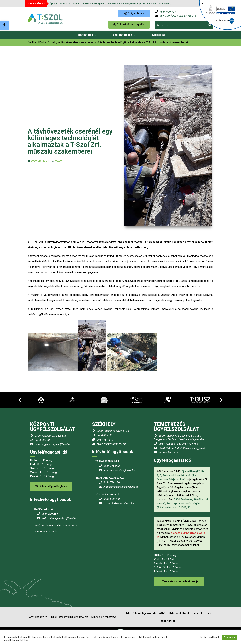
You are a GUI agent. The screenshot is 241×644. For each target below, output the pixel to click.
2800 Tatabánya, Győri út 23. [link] (113, 431)
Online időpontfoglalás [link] (51, 486)
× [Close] (203, 3)
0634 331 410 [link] (105, 440)
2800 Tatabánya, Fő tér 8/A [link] (50, 436)
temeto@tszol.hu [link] (169, 453)
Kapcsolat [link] (158, 35)
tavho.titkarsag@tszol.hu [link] (111, 444)
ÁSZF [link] (163, 613)
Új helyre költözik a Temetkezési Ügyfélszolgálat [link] (77, 4)
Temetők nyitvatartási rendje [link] (179, 581)
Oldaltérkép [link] (168, 621)
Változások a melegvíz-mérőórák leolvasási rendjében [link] (138, 4)
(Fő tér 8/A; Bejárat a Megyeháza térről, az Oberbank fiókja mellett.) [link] (180, 475)
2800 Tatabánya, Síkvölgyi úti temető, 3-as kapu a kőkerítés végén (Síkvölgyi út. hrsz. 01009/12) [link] (182, 504)
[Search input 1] (180, 25)
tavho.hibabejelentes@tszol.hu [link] (59, 518)
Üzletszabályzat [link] (179, 613)
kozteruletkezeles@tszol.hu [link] (119, 504)
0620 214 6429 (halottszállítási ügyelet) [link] (182, 448)
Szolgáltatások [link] (124, 35)
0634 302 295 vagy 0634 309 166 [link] (178, 444)
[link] (4, 25)
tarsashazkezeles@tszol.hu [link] (119, 470)
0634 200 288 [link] (50, 514)
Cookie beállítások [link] (209, 637)
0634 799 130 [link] (112, 482)
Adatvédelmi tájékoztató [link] (141, 613)
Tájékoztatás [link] (86, 35)
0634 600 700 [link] (168, 12)
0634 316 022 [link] (105, 435)
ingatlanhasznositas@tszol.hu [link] (121, 487)
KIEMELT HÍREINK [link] (36, 4)
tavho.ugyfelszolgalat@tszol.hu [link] (178, 16)
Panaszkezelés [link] (202, 613)
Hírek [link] (53, 42)
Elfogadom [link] (229, 637)
